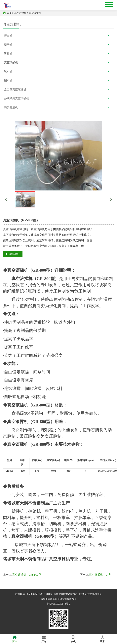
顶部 (102, 639)
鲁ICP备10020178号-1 (58, 604)
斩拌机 (8, 53)
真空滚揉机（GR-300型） (28, 575)
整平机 (8, 44)
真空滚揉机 (20, 13)
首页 (9, 13)
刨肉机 (8, 80)
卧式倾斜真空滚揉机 (17, 98)
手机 (73, 639)
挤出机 (8, 36)
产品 (44, 639)
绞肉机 (8, 71)
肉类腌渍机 (11, 107)
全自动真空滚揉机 (15, 89)
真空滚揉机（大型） (101, 575)
